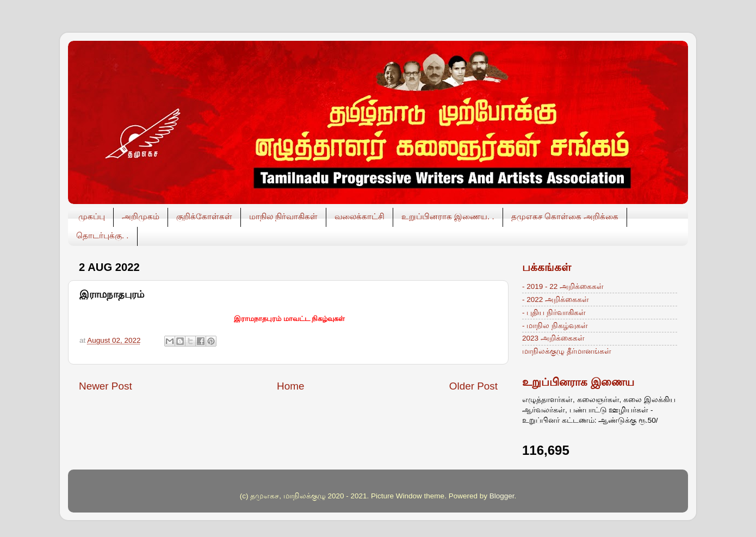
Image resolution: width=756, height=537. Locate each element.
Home (290, 386)
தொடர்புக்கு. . (103, 235)
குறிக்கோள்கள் (204, 216)
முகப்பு (92, 216)
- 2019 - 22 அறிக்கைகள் (563, 286)
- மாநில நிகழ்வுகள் (555, 326)
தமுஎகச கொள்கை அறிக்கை (565, 216)
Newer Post (106, 386)
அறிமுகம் (141, 216)
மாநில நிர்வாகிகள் (283, 216)
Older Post (473, 386)
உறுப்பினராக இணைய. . (448, 216)
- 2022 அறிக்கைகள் (556, 300)
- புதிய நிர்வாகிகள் (554, 313)
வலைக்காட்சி (360, 216)
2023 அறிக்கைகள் (553, 338)
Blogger (502, 496)
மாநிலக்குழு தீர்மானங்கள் (567, 351)
